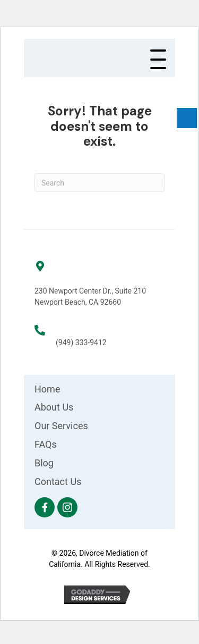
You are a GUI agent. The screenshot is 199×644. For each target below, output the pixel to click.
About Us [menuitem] (54, 407)
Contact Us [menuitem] (58, 482)
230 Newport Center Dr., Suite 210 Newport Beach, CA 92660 (90, 296)
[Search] (99, 183)
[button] (158, 60)
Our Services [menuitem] (61, 426)
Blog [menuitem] (44, 463)
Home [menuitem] (47, 389)
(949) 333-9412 (81, 342)
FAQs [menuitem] (46, 444)
